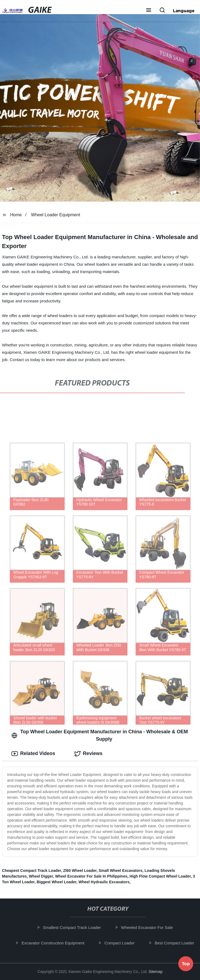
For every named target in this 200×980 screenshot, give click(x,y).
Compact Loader (122, 943)
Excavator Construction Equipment (55, 943)
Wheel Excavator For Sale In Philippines (91, 876)
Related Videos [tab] (33, 754)
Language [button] (184, 11)
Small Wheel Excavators (121, 871)
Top (186, 965)
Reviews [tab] (88, 754)
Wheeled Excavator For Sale (149, 927)
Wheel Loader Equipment (56, 215)
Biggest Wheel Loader (57, 882)
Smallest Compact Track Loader (74, 927)
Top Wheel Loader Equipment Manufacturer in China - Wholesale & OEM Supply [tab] (100, 735)
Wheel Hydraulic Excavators (104, 882)
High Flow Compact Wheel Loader (160, 876)
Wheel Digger (41, 876)
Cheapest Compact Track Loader (31, 871)
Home (16, 215)
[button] (149, 11)
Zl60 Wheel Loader (80, 871)
